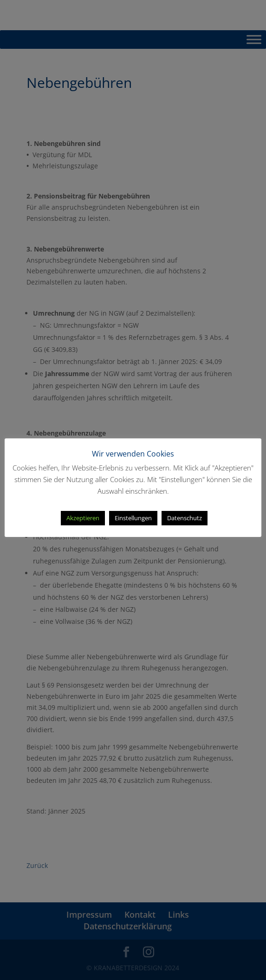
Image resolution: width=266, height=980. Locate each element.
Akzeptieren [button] (83, 518)
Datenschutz (185, 518)
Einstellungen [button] (133, 518)
